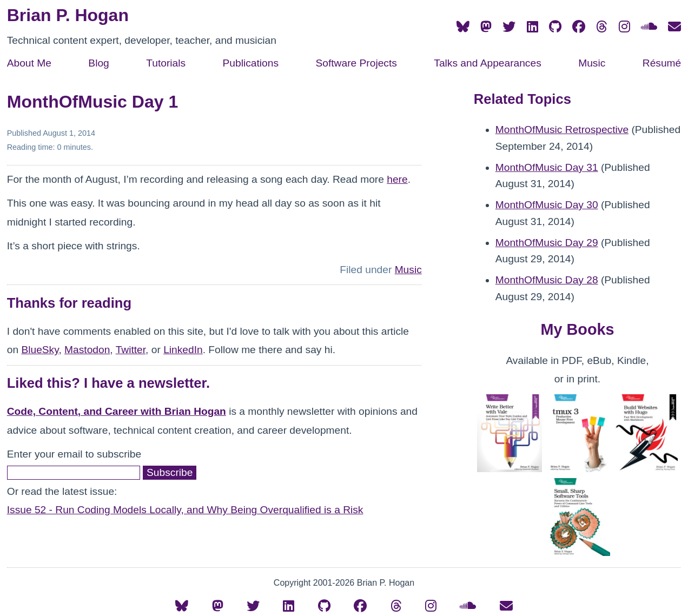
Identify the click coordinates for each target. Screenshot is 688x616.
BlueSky (40, 350)
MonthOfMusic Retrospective (562, 130)
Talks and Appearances (487, 63)
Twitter (131, 350)
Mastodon (87, 350)
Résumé (662, 63)
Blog (98, 63)
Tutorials (166, 63)
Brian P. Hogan (68, 15)
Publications (251, 63)
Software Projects (356, 63)
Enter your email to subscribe (74, 454)
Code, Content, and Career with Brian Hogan (117, 411)
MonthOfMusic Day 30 (547, 205)
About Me (29, 63)
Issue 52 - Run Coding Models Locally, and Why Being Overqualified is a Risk (185, 510)
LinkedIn (183, 350)
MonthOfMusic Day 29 (547, 243)
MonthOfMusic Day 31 (547, 167)
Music (592, 63)
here (397, 179)
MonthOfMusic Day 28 (547, 280)
